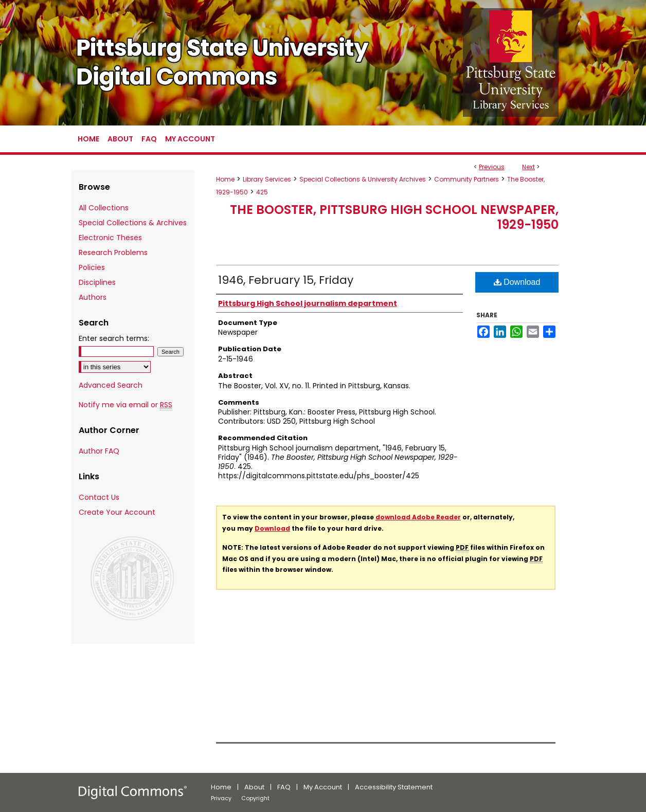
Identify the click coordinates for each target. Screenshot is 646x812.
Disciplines (97, 282)
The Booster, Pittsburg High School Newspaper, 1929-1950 (394, 217)
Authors (93, 297)
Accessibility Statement (394, 787)
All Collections (104, 208)
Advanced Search (111, 385)
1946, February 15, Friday (286, 280)
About (254, 787)
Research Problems (113, 252)
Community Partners (466, 179)
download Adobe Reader (418, 517)
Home (225, 179)
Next (528, 167)
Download (517, 282)
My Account (323, 787)
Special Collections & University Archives (363, 179)
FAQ (284, 787)
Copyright (255, 798)
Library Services (267, 179)
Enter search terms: (114, 338)
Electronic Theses (110, 238)
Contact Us (99, 497)
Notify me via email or (125, 405)
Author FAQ (99, 451)
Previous (492, 167)
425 (262, 192)
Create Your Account (117, 512)
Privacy (221, 798)
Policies (92, 267)
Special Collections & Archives (133, 223)
